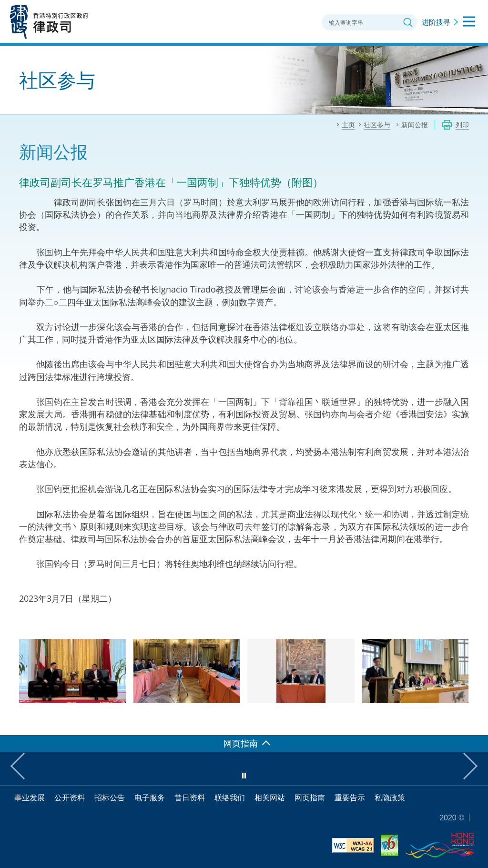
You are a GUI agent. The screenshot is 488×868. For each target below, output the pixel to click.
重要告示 (350, 797)
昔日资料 (190, 797)
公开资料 (70, 797)
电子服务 (150, 797)
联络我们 (230, 797)
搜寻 (408, 22)
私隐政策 (390, 797)
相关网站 (270, 797)
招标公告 (110, 797)
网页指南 (310, 797)
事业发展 (30, 797)
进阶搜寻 (436, 22)
